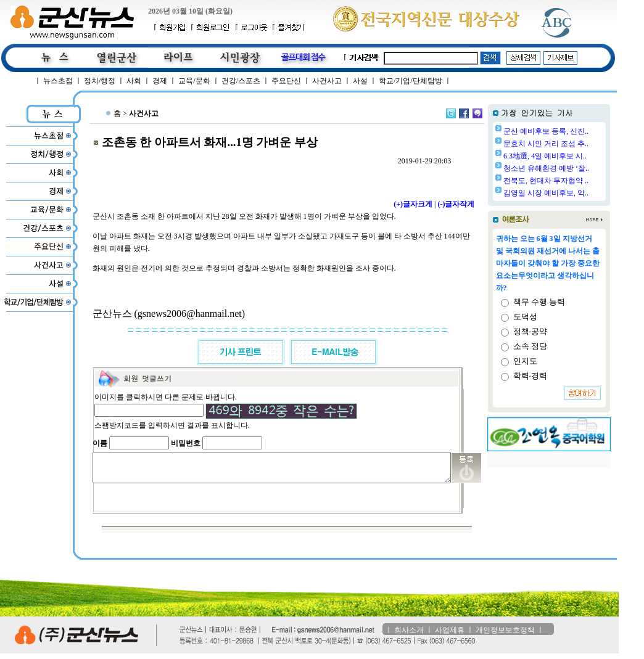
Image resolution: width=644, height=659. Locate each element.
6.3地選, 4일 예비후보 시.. (576, 156)
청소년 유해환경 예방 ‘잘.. (578, 168)
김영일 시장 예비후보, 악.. (577, 193)
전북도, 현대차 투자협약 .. (577, 181)
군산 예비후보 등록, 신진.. (577, 131)
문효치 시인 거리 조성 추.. (577, 144)
